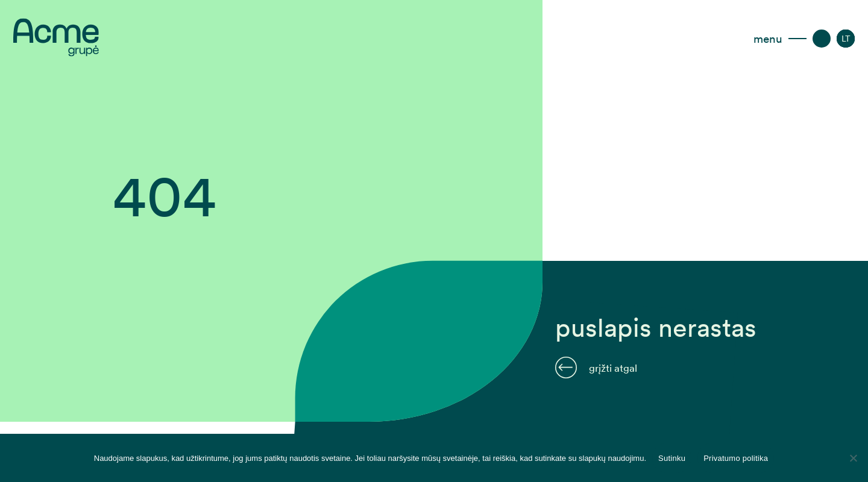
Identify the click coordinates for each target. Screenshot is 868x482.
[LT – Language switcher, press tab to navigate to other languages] (846, 39)
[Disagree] (853, 458)
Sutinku (672, 458)
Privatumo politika (736, 458)
